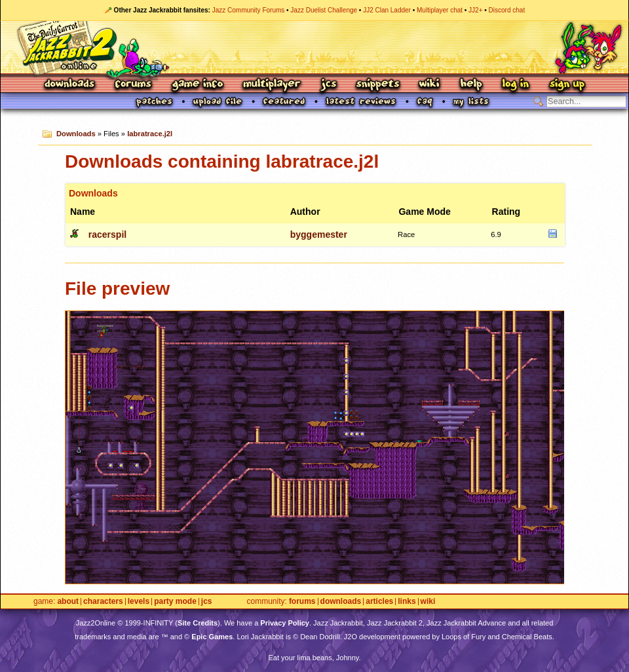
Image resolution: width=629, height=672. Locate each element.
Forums (134, 85)
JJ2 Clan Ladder (387, 10)
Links (407, 602)
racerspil (107, 234)
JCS (329, 85)
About (68, 602)
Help (471, 85)
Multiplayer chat (440, 10)
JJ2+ (475, 10)
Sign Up (567, 85)
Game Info (197, 85)
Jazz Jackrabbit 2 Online (314, 47)
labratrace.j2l (150, 134)
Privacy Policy (285, 623)
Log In (516, 85)
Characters (103, 602)
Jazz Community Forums (249, 10)
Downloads (70, 85)
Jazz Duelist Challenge (324, 10)
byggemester (319, 234)
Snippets (378, 85)
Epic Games (212, 637)
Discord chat (507, 10)
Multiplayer (272, 85)
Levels (139, 602)
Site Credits (198, 623)
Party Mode (175, 602)
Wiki (430, 85)
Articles (379, 602)
